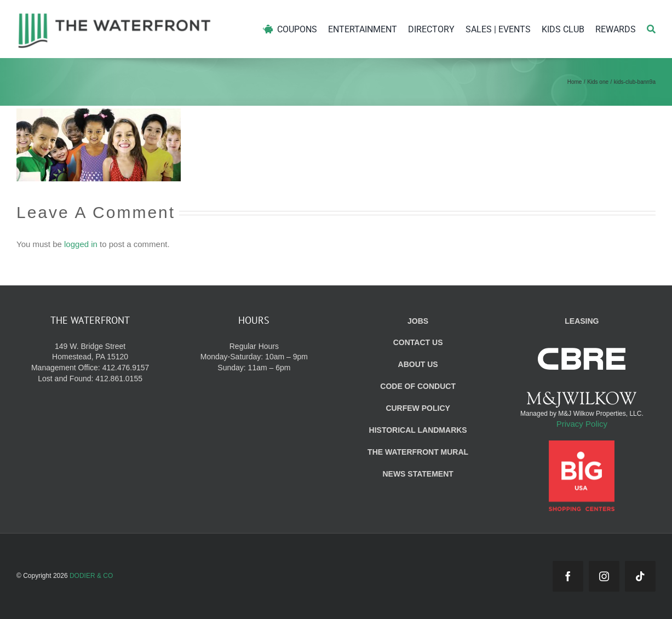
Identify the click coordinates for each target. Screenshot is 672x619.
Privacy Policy (582, 424)
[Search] (651, 29)
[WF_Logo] (114, 16)
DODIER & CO (91, 576)
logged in (81, 244)
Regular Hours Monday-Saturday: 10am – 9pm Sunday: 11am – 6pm (254, 357)
